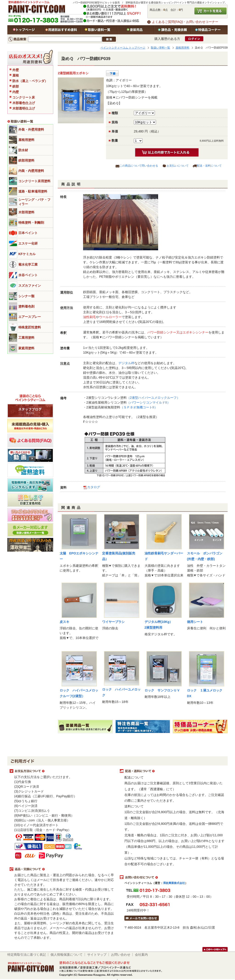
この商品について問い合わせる (139, 166)
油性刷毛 (90, 317)
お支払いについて (178, 166)
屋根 (16, 75)
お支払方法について (62, 771)
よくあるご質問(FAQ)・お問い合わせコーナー (185, 22)
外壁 (16, 70)
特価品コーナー (209, 30)
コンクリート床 (24, 97)
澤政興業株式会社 (174, 883)
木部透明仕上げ (24, 108)
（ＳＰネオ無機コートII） (139, 407)
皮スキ (64, 622)
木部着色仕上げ (24, 103)
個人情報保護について (67, 955)
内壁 (16, 92)
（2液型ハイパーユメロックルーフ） (153, 398)
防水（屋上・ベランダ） (30, 81)
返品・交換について (62, 869)
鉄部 (16, 86)
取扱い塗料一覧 (99, 30)
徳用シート (195, 622)
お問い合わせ (121, 955)
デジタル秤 (126, 363)
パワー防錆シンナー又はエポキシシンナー (178, 332)
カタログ (94, 487)
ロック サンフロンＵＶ (162, 690)
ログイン (194, 39)
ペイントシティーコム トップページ (123, 48)
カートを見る (210, 11)
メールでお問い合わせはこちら (142, 918)
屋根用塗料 (182, 48)
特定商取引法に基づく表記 (27, 955)
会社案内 (141, 955)
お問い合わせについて (173, 877)
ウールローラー (110, 317)
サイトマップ (97, 955)
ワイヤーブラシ (113, 622)
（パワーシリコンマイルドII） (148, 402)
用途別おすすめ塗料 (62, 30)
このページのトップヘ (215, 949)
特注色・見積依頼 (173, 30)
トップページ (26, 30)
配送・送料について (209, 166)
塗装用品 (136, 30)
